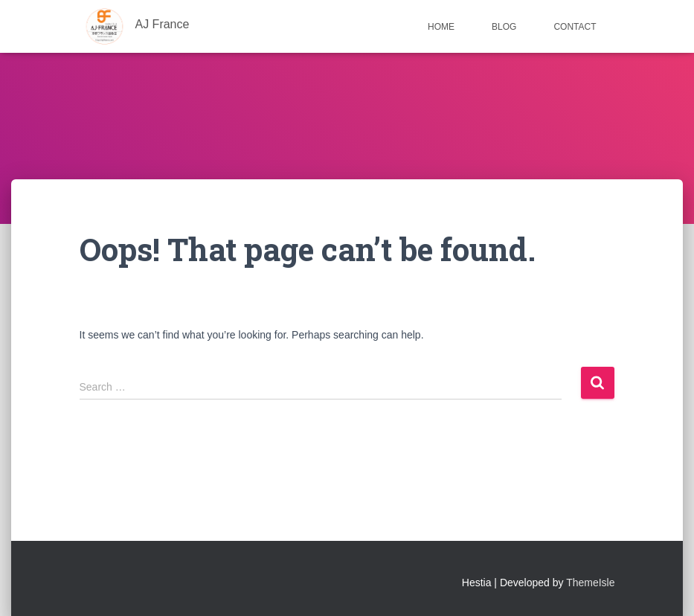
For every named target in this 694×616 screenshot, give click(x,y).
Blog (504, 27)
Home (441, 27)
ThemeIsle (590, 583)
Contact (575, 27)
